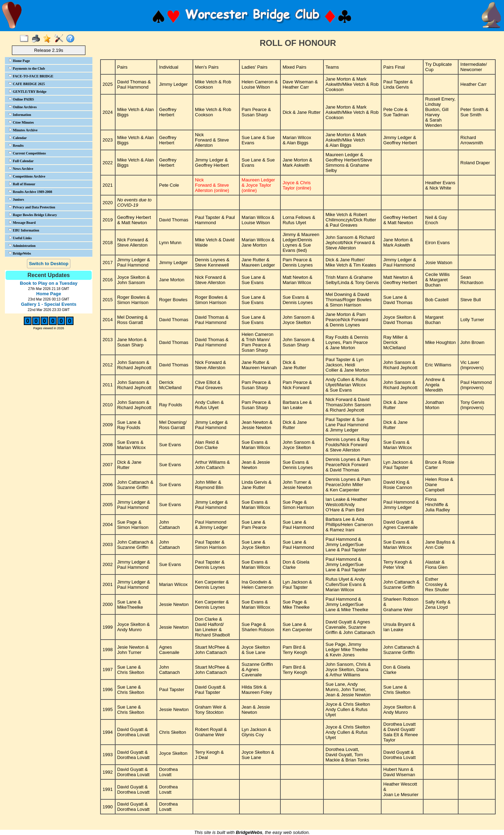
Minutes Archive (23, 130)
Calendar (18, 138)
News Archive (21, 168)
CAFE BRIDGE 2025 (27, 84)
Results (16, 145)
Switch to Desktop (49, 264)
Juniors (16, 199)
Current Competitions (27, 153)
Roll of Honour (22, 184)
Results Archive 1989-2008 (30, 192)
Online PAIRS (21, 99)
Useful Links (20, 238)
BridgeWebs (20, 253)
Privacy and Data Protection (32, 207)
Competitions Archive (27, 176)
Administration (22, 246)
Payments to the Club (27, 68)
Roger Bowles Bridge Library (33, 215)
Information (20, 115)
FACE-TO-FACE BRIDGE (31, 76)
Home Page (19, 61)
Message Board (22, 222)
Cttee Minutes (21, 122)
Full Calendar (21, 161)
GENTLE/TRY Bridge (27, 91)
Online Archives (23, 107)
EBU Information (24, 230)
